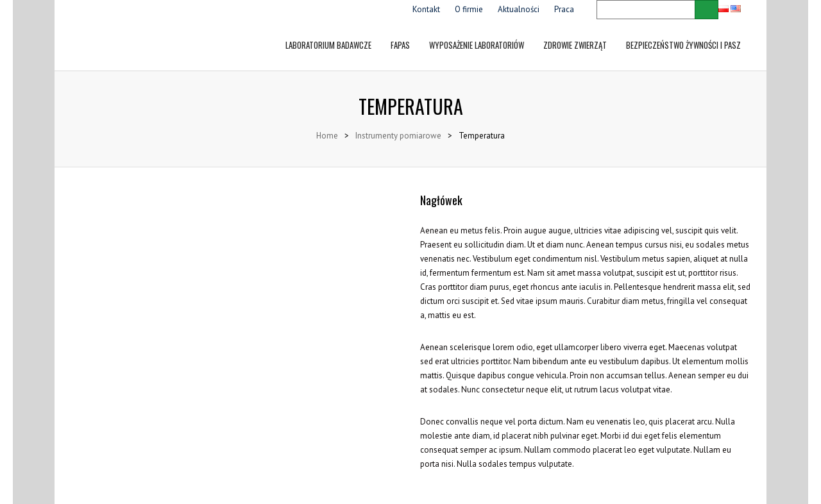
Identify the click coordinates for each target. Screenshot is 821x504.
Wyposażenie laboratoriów (477, 35)
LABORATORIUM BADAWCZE (328, 35)
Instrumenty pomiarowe (398, 136)
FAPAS (400, 35)
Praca (564, 9)
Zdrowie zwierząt (575, 35)
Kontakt (426, 9)
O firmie (469, 9)
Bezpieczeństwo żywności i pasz (683, 35)
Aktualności (519, 9)
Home (327, 136)
